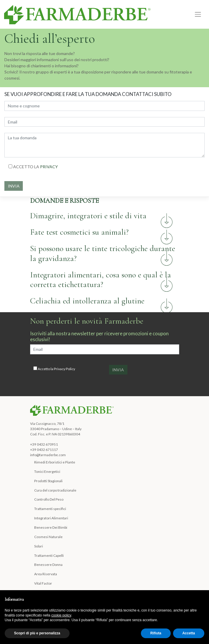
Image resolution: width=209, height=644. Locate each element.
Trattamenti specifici (50, 509)
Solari (39, 546)
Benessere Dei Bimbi (51, 527)
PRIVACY (49, 167)
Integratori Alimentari (51, 518)
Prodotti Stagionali (48, 481)
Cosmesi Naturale (48, 537)
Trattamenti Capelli (49, 555)
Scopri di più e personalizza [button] (37, 633)
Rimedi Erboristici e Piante (55, 462)
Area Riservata (46, 574)
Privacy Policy (64, 369)
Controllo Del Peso (49, 499)
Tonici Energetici (47, 472)
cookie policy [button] (61, 615)
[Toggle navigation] (198, 14)
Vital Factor (43, 583)
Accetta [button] (189, 633)
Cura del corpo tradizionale (55, 490)
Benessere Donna (48, 565)
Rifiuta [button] (156, 633)
